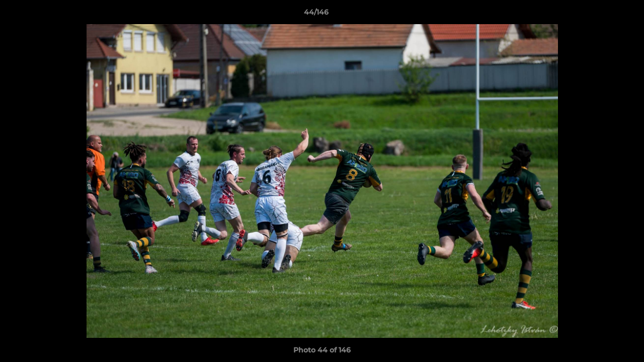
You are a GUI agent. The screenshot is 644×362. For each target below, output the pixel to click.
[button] (602, 15)
